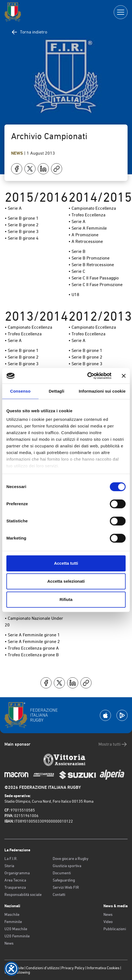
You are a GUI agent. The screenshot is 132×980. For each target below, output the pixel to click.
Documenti (62, 873)
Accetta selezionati (66, 581)
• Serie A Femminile (88, 228)
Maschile (12, 914)
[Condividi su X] (30, 169)
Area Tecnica (15, 880)
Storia (9, 866)
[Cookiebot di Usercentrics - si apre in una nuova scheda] (87, 376)
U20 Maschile (16, 929)
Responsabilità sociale (23, 895)
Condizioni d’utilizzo (43, 968)
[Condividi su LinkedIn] (43, 169)
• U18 (74, 295)
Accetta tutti (66, 563)
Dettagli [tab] (57, 391)
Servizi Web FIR (66, 887)
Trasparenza (15, 887)
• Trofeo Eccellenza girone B (32, 655)
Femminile (13, 922)
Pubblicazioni (115, 929)
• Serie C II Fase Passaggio (94, 278)
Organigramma (17, 873)
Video (108, 922)
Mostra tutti (113, 744)
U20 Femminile (17, 936)
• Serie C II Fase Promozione (96, 285)
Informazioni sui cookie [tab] (102, 391)
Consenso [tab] (20, 391)
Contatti (59, 895)
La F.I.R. (11, 859)
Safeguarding (64, 880)
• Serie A (13, 208)
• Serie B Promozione (89, 258)
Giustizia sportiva (67, 866)
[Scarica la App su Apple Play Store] (105, 715)
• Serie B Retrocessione (91, 265)
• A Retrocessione (86, 241)
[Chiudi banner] (124, 376)
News (18, 153)
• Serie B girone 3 (22, 231)
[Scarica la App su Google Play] (122, 715)
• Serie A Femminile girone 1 (32, 635)
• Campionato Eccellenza (92, 208)
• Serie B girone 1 (22, 218)
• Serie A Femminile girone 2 (32, 641)
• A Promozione (83, 235)
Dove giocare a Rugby (71, 859)
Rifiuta (66, 599)
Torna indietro (29, 32)
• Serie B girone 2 (22, 225)
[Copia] (57, 169)
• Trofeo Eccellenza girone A (32, 648)
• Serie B (77, 251)
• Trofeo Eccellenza (87, 215)
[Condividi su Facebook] (17, 169)
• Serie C (77, 271)
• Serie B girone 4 (22, 238)
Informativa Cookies (103, 968)
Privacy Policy (73, 968)
